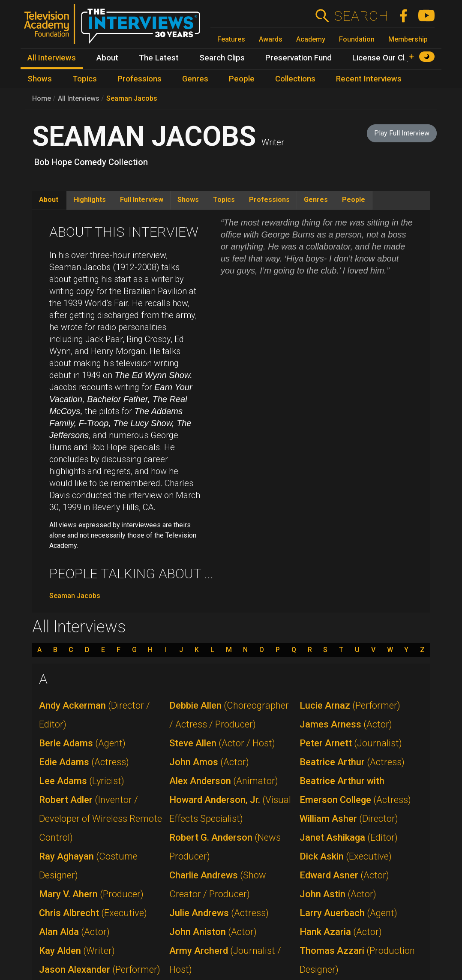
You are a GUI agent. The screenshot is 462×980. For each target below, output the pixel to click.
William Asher (349, 819)
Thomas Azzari (357, 960)
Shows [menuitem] (40, 79)
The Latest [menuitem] (159, 58)
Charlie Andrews (218, 885)
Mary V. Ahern (91, 894)
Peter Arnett (351, 743)
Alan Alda (74, 932)
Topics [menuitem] (85, 79)
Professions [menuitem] (139, 79)
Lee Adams (82, 781)
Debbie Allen (229, 715)
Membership (408, 39)
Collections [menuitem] (295, 79)
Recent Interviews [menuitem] (369, 79)
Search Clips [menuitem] (222, 58)
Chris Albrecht (93, 913)
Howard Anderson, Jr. (230, 809)
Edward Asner (344, 875)
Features (231, 39)
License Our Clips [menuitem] (384, 58)
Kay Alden (77, 951)
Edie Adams (84, 762)
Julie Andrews (219, 913)
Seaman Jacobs (132, 98)
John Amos (209, 762)
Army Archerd (225, 960)
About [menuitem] (107, 58)
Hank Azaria (341, 932)
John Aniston (213, 932)
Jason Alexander (100, 969)
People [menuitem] (242, 79)
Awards (271, 39)
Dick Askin (346, 856)
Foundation (357, 39)
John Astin (338, 894)
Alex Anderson (224, 781)
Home (42, 98)
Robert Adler (100, 819)
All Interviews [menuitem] (52, 58)
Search (361, 16)
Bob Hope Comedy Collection (91, 162)
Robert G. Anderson (225, 847)
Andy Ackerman (94, 715)
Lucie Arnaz (350, 705)
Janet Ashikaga (349, 837)
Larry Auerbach (348, 913)
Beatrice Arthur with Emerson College (355, 790)
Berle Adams (82, 743)
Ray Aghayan (88, 866)
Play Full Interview (402, 133)
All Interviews (79, 98)
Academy (311, 39)
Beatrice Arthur (352, 762)
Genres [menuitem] (195, 79)
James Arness (346, 724)
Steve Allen (222, 743)
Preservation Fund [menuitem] (298, 58)
